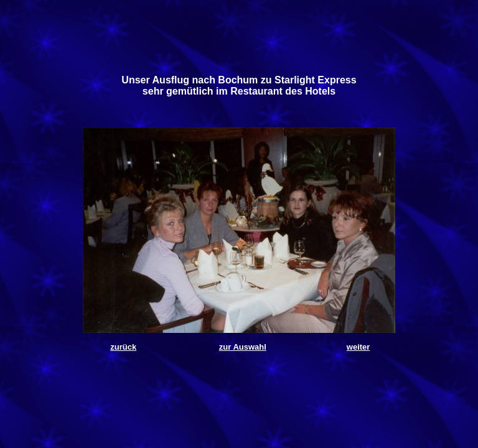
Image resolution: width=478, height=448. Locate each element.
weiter (358, 347)
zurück (123, 347)
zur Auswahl (243, 347)
